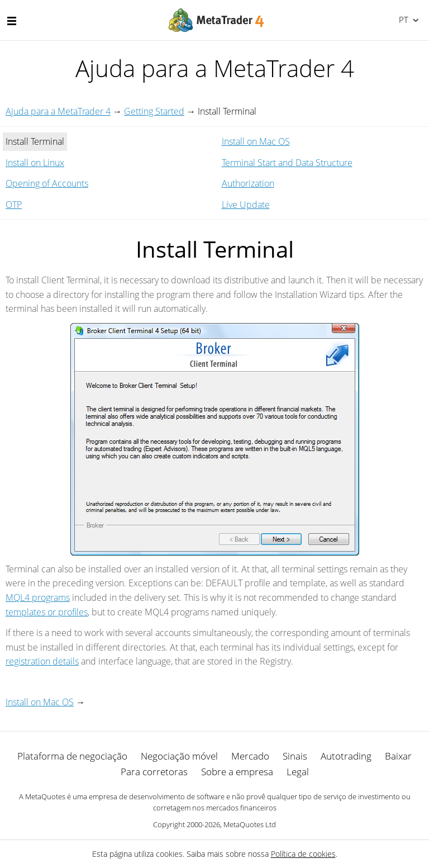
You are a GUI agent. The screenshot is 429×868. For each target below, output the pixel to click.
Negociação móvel (179, 756)
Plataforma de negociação (72, 756)
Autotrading (346, 756)
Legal (298, 772)
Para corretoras (154, 772)
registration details (42, 661)
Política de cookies (303, 854)
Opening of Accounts (47, 183)
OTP (14, 205)
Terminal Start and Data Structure (287, 163)
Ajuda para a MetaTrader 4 (58, 111)
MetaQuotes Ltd (250, 824)
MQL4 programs (38, 597)
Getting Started (154, 111)
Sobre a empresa (237, 772)
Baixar (398, 756)
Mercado (250, 756)
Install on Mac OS (256, 141)
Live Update (246, 205)
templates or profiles (47, 612)
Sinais (295, 756)
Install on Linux (35, 163)
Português (402, 20)
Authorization (248, 183)
